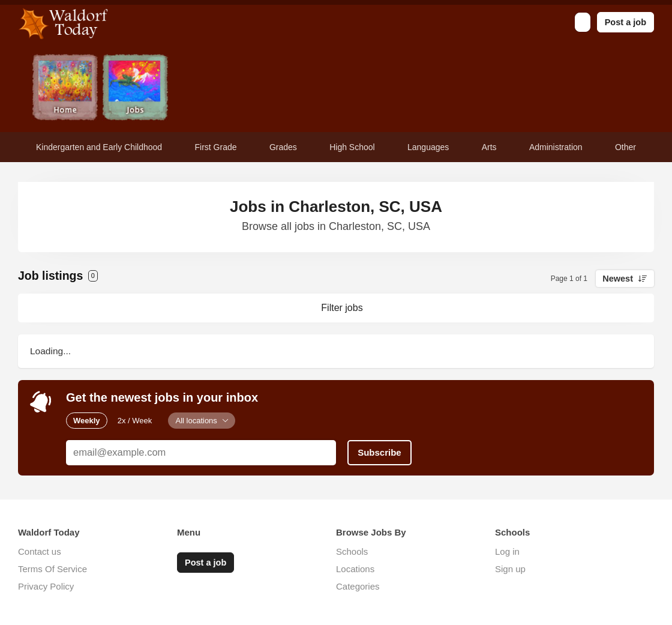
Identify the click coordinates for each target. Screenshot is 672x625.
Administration (556, 147)
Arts (489, 147)
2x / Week (135, 421)
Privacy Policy (46, 586)
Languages (428, 147)
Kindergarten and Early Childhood (99, 147)
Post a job (625, 22)
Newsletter (205, 89)
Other (625, 147)
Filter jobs (342, 308)
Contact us (40, 551)
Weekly (87, 421)
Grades (283, 147)
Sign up (510, 569)
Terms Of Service (52, 569)
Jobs (135, 89)
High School (352, 147)
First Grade (216, 147)
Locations (355, 569)
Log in (507, 551)
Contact (276, 89)
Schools (352, 551)
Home (65, 89)
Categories (358, 586)
